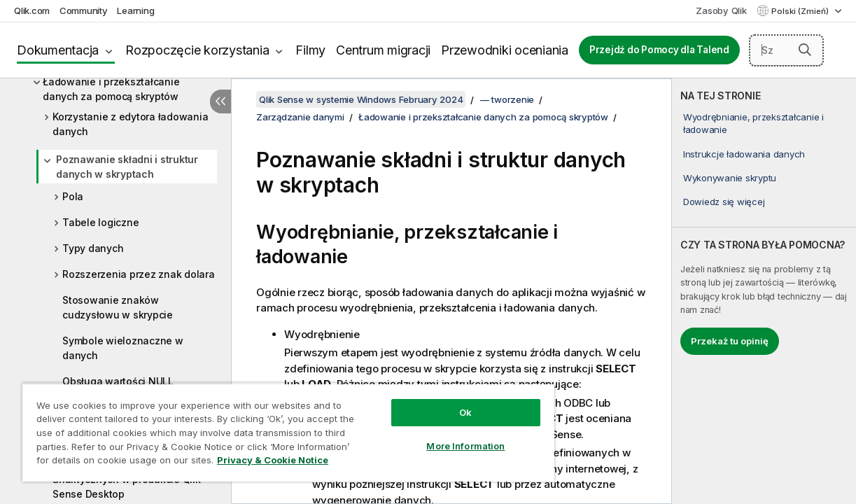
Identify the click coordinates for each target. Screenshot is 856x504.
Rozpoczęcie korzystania (197, 50)
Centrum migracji (383, 50)
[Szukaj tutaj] (786, 50)
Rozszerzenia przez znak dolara (139, 274)
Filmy (310, 50)
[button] (805, 50)
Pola (73, 196)
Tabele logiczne (100, 222)
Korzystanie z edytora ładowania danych (130, 124)
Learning (135, 10)
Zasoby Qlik (721, 10)
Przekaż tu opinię (730, 341)
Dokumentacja (58, 50)
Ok (435, 402)
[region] (271, 427)
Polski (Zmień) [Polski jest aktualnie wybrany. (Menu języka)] (801, 11)
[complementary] (764, 291)
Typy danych (93, 248)
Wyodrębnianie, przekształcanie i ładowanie (753, 123)
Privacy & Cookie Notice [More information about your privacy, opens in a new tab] (118, 463)
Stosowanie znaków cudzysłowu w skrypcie (118, 307)
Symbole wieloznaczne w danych (123, 348)
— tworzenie (507, 99)
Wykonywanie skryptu (730, 178)
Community (84, 10)
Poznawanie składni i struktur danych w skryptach (127, 167)
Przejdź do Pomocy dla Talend (659, 50)
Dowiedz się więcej (724, 202)
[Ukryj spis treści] (220, 101)
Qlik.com (32, 10)
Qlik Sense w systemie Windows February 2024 (361, 99)
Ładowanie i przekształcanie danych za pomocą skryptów (111, 89)
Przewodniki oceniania (505, 50)
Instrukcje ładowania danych (744, 154)
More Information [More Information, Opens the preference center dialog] (435, 435)
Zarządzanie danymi (300, 117)
